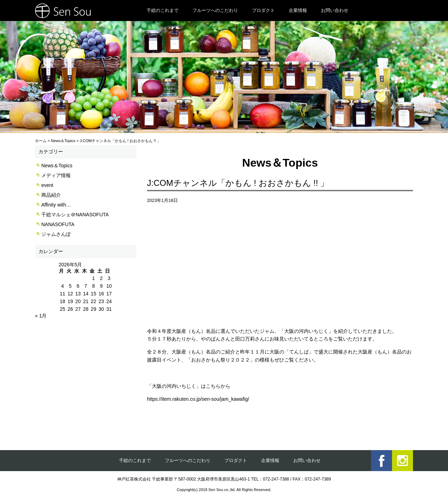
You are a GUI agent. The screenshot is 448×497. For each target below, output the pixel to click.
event (47, 185)
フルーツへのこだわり (215, 10)
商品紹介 (51, 195)
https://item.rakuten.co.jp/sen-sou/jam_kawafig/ (198, 399)
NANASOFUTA (58, 224)
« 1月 (41, 316)
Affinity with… (56, 205)
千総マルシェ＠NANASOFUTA (75, 215)
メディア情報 (56, 175)
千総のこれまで (163, 10)
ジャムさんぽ (56, 234)
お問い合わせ (335, 10)
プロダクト (263, 10)
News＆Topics (57, 166)
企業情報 (298, 10)
